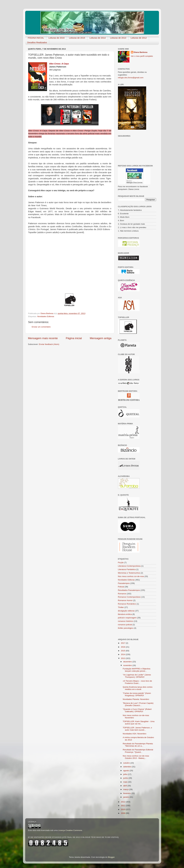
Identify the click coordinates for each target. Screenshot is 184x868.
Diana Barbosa (141, 52)
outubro (127, 763)
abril (125, 786)
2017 (123, 643)
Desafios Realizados (37, 42)
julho (126, 774)
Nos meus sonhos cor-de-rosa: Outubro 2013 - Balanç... (136, 757)
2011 (123, 806)
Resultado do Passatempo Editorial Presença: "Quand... (138, 751)
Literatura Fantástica (127, 569)
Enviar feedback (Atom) (49, 344)
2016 (123, 647)
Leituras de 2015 (77, 38)
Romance (122, 594)
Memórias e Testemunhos (129, 573)
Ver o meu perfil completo (142, 56)
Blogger (111, 857)
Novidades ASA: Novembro (135, 734)
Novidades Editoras (46, 316)
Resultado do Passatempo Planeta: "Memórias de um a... (138, 745)
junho (126, 778)
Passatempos (124, 583)
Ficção (121, 563)
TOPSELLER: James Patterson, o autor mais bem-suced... (137, 729)
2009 (123, 813)
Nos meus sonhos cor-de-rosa (131, 576)
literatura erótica (125, 614)
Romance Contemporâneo (129, 597)
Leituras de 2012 (139, 38)
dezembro (128, 662)
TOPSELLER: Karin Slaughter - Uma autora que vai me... (139, 723)
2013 (123, 658)
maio (126, 782)
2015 (123, 651)
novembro (128, 665)
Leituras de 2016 (57, 38)
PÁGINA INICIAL (36, 38)
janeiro (126, 797)
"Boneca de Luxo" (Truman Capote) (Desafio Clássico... (138, 704)
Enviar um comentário (41, 327)
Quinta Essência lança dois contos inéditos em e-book (138, 688)
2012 (123, 802)
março (126, 789)
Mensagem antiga (101, 338)
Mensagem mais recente (43, 338)
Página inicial (74, 338)
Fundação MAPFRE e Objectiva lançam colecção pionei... (136, 670)
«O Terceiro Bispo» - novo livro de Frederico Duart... (137, 682)
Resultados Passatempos (129, 590)
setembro (128, 767)
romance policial (125, 625)
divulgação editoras (126, 611)
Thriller (121, 607)
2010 (123, 809)
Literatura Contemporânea (129, 566)
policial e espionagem (127, 618)
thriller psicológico (126, 628)
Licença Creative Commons (70, 830)
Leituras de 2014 (98, 38)
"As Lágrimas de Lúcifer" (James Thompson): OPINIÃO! (137, 676)
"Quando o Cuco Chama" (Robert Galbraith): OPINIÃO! (137, 710)
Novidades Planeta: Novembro (136, 699)
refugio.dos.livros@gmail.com (131, 78)
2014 (123, 654)
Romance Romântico (127, 604)
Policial (121, 587)
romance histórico (126, 621)
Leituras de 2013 (118, 38)
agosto (126, 771)
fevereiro (127, 793)
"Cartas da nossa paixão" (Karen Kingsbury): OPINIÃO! (137, 694)
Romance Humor (125, 600)
